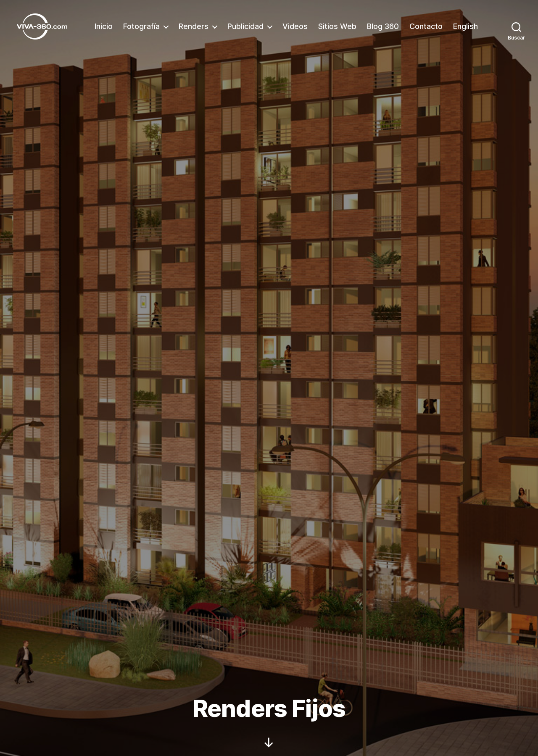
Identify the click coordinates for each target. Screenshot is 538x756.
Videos (295, 26)
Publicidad (245, 26)
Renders (194, 26)
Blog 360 (383, 26)
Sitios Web (337, 26)
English (465, 26)
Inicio (104, 26)
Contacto (426, 26)
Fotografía (141, 26)
